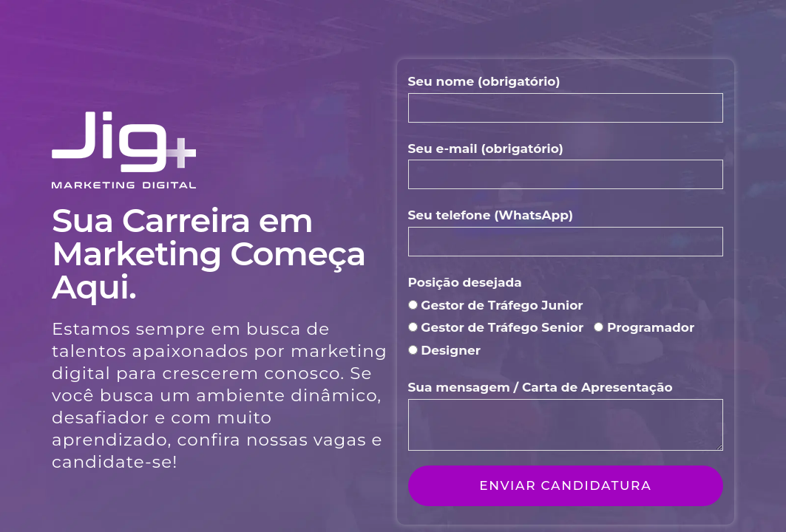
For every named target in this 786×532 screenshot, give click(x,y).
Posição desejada (465, 282)
